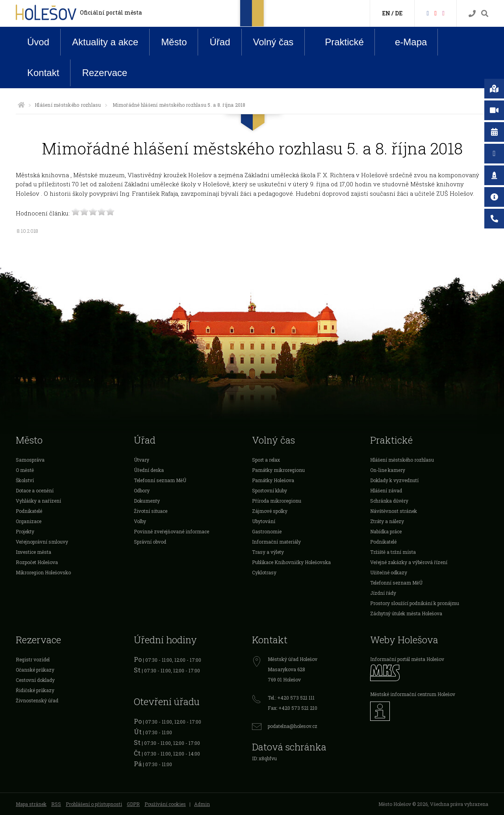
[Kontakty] (472, 14)
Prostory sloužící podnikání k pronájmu (415, 603)
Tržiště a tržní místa (393, 552)
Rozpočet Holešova (37, 562)
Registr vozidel (33, 659)
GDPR (133, 804)
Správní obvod (150, 542)
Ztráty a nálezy (387, 521)
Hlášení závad (386, 490)
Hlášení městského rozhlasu (68, 105)
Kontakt (43, 73)
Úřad (220, 42)
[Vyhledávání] (485, 14)
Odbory (142, 490)
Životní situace (151, 511)
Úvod (38, 42)
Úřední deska (149, 470)
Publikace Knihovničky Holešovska (291, 562)
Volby (140, 521)
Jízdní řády (383, 593)
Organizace (29, 521)
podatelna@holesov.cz (293, 726)
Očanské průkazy (35, 670)
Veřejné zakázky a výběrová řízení (409, 562)
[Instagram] (443, 13)
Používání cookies (165, 804)
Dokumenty (147, 501)
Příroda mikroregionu (277, 501)
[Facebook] (428, 13)
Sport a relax (266, 460)
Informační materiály (276, 542)
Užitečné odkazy (389, 572)
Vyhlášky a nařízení (38, 501)
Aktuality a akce (105, 42)
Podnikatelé (29, 511)
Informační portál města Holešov (407, 659)
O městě (25, 470)
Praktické (338, 42)
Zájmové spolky (270, 511)
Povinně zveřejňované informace (171, 531)
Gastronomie (267, 531)
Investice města (33, 552)
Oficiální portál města (111, 12)
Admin (202, 804)
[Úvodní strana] (21, 105)
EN (386, 13)
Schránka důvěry (389, 501)
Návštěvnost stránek (394, 511)
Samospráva (30, 460)
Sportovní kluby (270, 490)
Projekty (25, 531)
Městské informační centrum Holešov (413, 694)
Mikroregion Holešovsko (43, 572)
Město (174, 42)
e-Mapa (405, 42)
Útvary (142, 460)
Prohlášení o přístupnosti (94, 804)
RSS (56, 804)
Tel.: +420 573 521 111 (291, 698)
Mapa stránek (31, 804)
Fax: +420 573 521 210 (293, 708)
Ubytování (264, 521)
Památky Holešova (273, 480)
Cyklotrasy (264, 572)
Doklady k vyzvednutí (394, 480)
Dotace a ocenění (35, 490)
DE (399, 13)
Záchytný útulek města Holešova (406, 613)
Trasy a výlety (268, 552)
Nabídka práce (386, 531)
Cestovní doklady (35, 680)
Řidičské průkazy (35, 690)
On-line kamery (388, 470)
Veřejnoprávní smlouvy (42, 542)
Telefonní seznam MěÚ (160, 480)
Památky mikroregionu (278, 470)
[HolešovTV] (435, 13)
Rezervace (105, 73)
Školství (25, 480)
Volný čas (273, 42)
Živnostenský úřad (37, 700)
